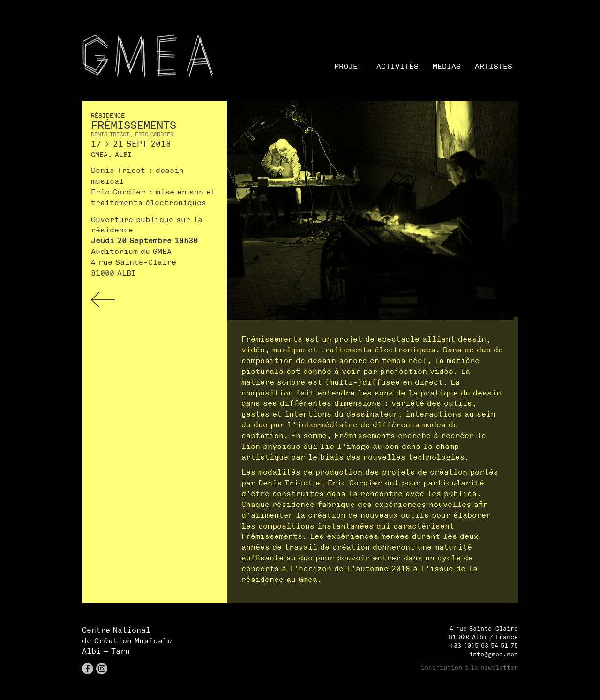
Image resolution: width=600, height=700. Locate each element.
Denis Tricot (110, 134)
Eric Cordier (154, 134)
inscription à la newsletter (469, 667)
